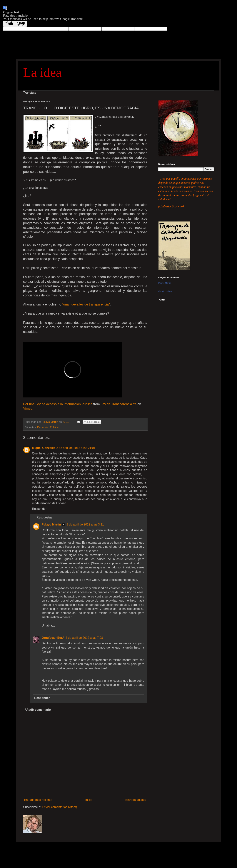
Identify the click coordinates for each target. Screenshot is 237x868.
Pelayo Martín (51, 524)
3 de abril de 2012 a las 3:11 (85, 524)
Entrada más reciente (38, 800)
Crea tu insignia (165, 291)
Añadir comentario (38, 710)
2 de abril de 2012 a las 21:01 (76, 448)
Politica (54, 427)
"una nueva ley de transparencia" (86, 304)
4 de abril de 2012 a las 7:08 (84, 638)
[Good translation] (9, 24)
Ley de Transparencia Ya (119, 404)
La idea (42, 72)
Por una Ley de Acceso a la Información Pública (58, 404)
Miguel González (44, 448)
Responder (39, 509)
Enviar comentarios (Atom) (59, 807)
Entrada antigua (136, 800)
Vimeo (28, 409)
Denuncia (43, 427)
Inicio (89, 800)
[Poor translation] (21, 24)
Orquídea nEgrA (53, 638)
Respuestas (45, 517)
